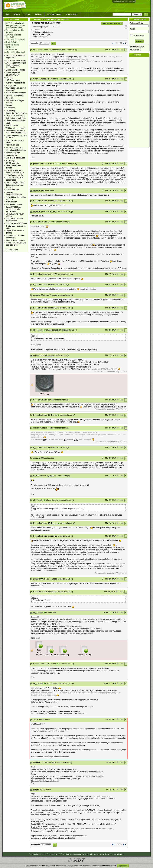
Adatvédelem (52, 854)
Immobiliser (10, 108)
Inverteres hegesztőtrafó (15, 83)
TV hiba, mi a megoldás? (15, 128)
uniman (51, 285)
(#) (31, 50)
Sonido (33, 774)
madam (36, 789)
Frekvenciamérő (12, 126)
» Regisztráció (135, 49)
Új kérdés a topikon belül (112, 23)
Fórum (28, 14)
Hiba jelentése (118, 854)
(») (76, 50)
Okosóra (9, 105)
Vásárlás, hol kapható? (15, 95)
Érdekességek (11, 155)
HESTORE (124, 1)
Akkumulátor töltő (12, 190)
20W (76, 439)
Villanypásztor (11, 202)
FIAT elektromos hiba (14, 148)
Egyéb (49, 34)
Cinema (36, 79)
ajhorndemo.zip (63, 655)
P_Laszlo (37, 201)
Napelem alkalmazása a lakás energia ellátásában (16, 132)
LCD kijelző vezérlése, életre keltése (14, 220)
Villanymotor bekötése (14, 205)
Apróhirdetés (72, 14)
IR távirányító (11, 161)
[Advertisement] (140, 102)
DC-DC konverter (12, 163)
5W (65, 439)
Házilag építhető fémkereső (16, 113)
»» (55, 845)
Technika (36, 32)
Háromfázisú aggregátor (15, 240)
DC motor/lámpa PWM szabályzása (14, 179)
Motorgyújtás (11, 85)
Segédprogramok (54, 14)
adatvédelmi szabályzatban (96, 866)
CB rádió (9, 78)
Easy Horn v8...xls (39, 652)
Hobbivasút (116, 1)
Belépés (139, 41)
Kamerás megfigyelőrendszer (14, 194)
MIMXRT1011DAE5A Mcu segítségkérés (16, 244)
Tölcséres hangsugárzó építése (46, 23)
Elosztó (108, 854)
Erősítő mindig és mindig (15, 70)
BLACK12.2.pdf (50, 655)
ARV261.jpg (45, 394)
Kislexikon (132, 1)
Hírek (7, 14)
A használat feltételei (37, 854)
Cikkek (17, 14)
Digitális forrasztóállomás (15, 118)
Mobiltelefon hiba (12, 145)
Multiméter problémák (14, 175)
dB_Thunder (38, 50)
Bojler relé (10, 98)
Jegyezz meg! (139, 35)
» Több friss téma (11, 250)
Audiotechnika (47, 32)
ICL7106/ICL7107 (13, 75)
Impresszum (99, 854)
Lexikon (38, 14)
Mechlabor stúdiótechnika (16, 150)
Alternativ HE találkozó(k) (15, 60)
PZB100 (34, 826)
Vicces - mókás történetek (16, 93)
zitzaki (36, 720)
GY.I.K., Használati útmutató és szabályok (76, 854)
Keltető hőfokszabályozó (15, 158)
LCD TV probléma (13, 80)
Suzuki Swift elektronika (15, 116)
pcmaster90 (57, 50)
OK (146, 14)
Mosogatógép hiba (13, 153)
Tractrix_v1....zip (85, 655)
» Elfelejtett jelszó (137, 47)
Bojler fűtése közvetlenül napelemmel (15, 57)
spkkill (43, 27)
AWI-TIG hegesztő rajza (15, 182)
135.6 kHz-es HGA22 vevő (16, 223)
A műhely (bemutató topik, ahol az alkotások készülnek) (16, 65)
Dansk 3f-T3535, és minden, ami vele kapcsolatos (13, 209)
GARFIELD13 (39, 763)
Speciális (36, 37)
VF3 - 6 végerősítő (13, 72)
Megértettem (123, 866)
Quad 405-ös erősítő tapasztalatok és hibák (15, 171)
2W (45, 439)
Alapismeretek (38, 34)
